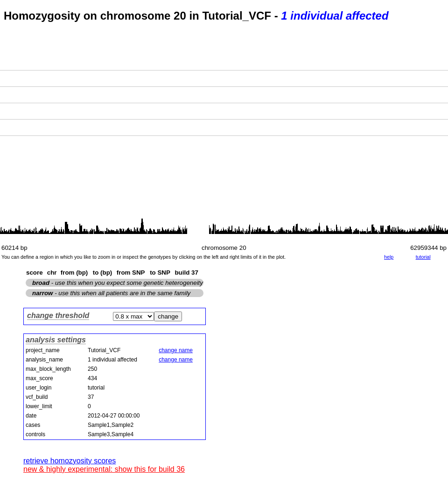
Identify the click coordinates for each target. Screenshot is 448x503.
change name (176, 350)
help (389, 257)
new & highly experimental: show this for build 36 (104, 469)
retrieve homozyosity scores (70, 461)
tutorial (423, 257)
